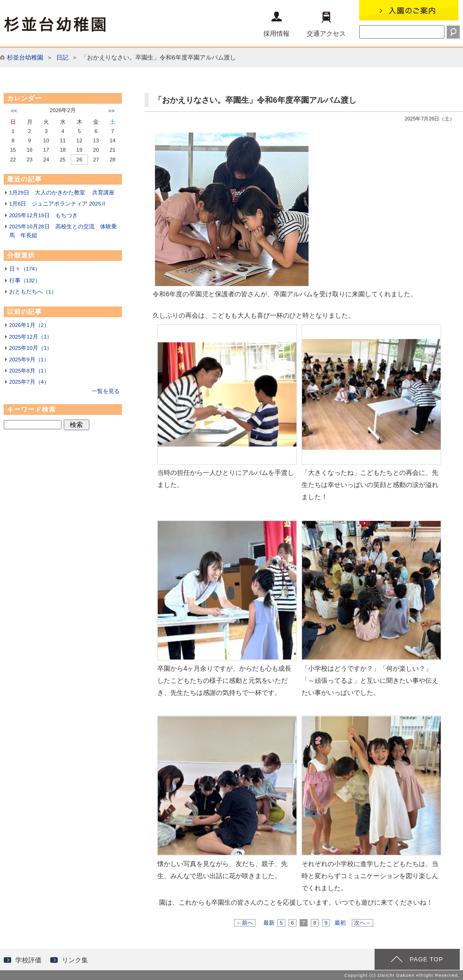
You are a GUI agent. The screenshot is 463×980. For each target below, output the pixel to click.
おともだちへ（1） (33, 292)
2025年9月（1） (29, 360)
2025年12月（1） (31, 337)
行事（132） (25, 280)
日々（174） (25, 269)
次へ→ (362, 923)
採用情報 (276, 24)
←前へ (245, 923)
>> (111, 111)
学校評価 (28, 960)
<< (14, 111)
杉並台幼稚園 (25, 57)
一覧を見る (106, 391)
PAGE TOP (426, 959)
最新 (269, 923)
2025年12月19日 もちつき (44, 215)
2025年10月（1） (31, 348)
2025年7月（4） (29, 382)
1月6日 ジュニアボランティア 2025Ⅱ (58, 204)
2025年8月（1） (29, 371)
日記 (62, 57)
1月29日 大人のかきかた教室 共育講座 (62, 193)
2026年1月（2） (29, 325)
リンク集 (75, 960)
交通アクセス (326, 24)
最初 (340, 923)
